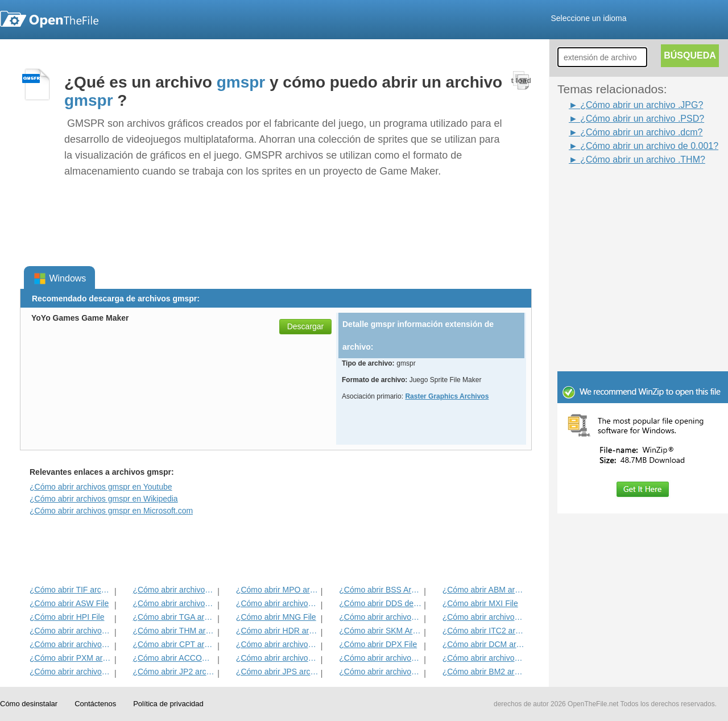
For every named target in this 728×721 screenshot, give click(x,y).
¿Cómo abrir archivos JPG (277, 658)
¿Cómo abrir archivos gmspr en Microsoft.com (111, 511)
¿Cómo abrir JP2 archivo (174, 672)
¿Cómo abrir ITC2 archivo (484, 631)
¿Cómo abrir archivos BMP (380, 658)
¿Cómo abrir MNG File (276, 617)
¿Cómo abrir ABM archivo (484, 590)
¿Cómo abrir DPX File (378, 644)
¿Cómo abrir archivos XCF (71, 672)
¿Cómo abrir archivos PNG (484, 658)
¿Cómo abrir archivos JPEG (174, 590)
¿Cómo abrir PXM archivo (71, 658)
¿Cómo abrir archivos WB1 (484, 617)
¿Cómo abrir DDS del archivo (380, 603)
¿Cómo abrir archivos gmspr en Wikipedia (104, 499)
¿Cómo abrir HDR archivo (277, 631)
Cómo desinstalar (29, 704)
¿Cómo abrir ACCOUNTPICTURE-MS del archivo (174, 658)
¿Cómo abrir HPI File (67, 617)
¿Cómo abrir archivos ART (71, 644)
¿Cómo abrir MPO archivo (277, 590)
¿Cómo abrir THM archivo (174, 631)
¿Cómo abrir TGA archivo (174, 617)
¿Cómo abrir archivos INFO (174, 603)
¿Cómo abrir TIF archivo (71, 590)
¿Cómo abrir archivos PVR (380, 617)
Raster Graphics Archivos (447, 396)
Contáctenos (95, 704)
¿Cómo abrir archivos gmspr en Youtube (101, 487)
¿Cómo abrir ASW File (69, 603)
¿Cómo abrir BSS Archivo (380, 590)
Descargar (306, 326)
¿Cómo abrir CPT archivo (174, 644)
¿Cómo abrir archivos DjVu (71, 631)
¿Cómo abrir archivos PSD (277, 603)
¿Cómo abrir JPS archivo (277, 672)
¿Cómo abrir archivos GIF (380, 672)
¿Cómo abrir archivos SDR (277, 644)
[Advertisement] (626, 192)
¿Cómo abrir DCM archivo (484, 644)
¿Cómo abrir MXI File (480, 603)
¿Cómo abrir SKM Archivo (380, 631)
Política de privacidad (168, 704)
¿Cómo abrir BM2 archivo (484, 672)
